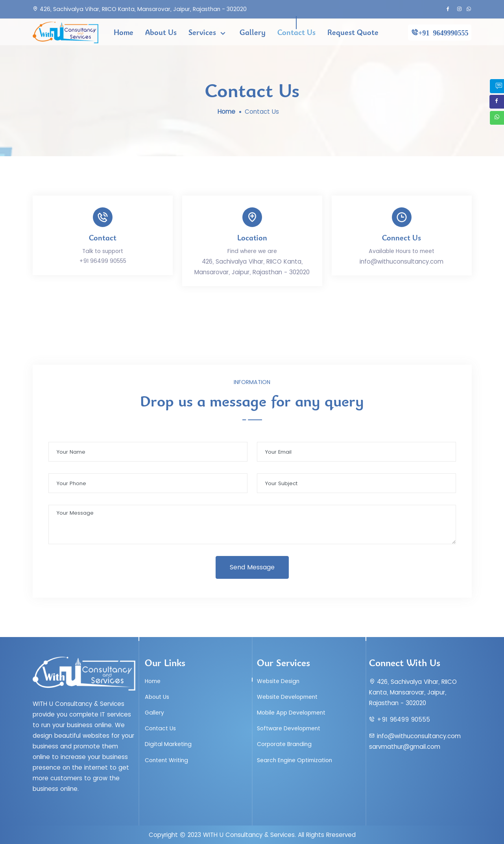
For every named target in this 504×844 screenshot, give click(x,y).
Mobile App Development (291, 713)
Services (203, 32)
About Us (161, 32)
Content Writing (166, 760)
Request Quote (353, 32)
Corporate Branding (284, 744)
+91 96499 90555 (103, 261)
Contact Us (296, 32)
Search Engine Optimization (294, 760)
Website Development (287, 697)
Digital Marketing (168, 744)
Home (124, 32)
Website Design (278, 681)
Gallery (253, 32)
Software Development (289, 728)
